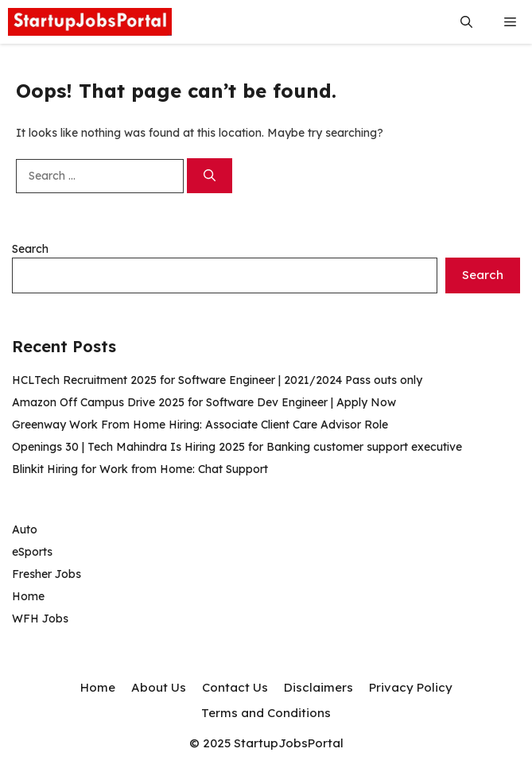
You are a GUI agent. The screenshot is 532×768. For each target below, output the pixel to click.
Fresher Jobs (47, 574)
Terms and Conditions (266, 713)
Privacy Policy (411, 687)
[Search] (210, 176)
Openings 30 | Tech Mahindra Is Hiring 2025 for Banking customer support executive (237, 447)
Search (30, 249)
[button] (466, 22)
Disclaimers (318, 687)
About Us (159, 687)
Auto (25, 529)
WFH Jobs (40, 619)
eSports (32, 552)
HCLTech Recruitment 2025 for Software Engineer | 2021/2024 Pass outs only (217, 380)
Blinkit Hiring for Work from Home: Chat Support (140, 469)
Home (28, 596)
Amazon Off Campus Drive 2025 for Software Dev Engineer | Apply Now (204, 402)
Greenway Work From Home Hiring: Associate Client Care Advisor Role (200, 425)
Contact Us (235, 687)
